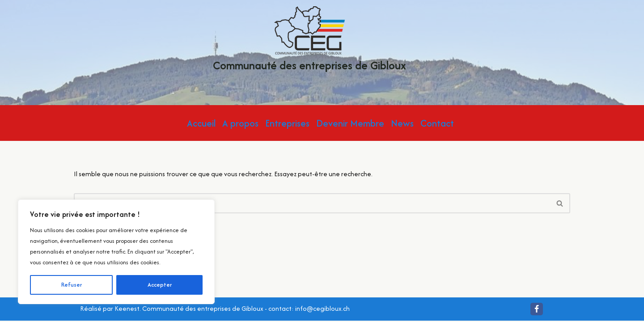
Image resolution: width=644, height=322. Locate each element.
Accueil (201, 123)
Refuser (72, 285)
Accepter (160, 285)
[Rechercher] (312, 203)
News (402, 123)
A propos (240, 123)
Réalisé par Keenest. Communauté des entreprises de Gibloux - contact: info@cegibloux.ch (215, 310)
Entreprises (287, 123)
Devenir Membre (350, 123)
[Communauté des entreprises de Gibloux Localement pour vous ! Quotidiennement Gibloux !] (309, 41)
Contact (437, 123)
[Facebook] (537, 310)
